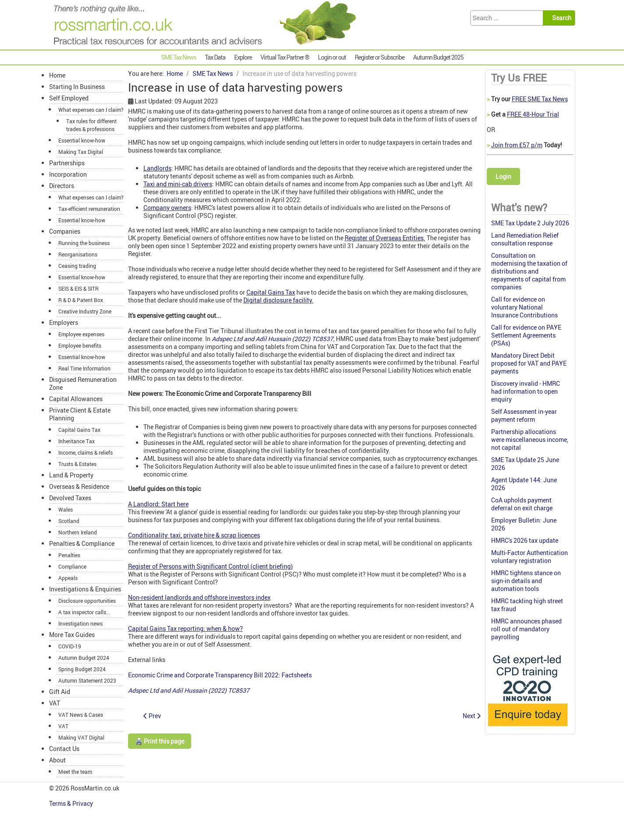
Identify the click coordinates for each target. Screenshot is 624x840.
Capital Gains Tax (271, 292)
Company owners (167, 208)
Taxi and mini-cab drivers (178, 184)
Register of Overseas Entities (384, 238)
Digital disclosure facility (278, 300)
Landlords (157, 168)
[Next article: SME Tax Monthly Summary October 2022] (472, 716)
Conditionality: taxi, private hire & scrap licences (194, 535)
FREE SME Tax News (540, 99)
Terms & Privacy (72, 803)
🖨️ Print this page (160, 741)
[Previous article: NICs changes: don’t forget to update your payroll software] (152, 716)
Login (503, 176)
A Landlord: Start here (158, 504)
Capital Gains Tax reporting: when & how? (185, 628)
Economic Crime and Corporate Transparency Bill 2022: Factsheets (220, 675)
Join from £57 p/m (517, 145)
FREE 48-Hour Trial (533, 114)
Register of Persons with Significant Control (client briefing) (210, 566)
